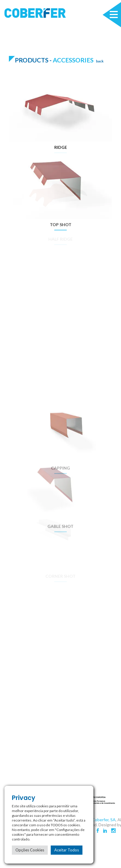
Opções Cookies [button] (30, 850)
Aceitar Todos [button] (67, 850)
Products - (34, 60)
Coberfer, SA (104, 820)
